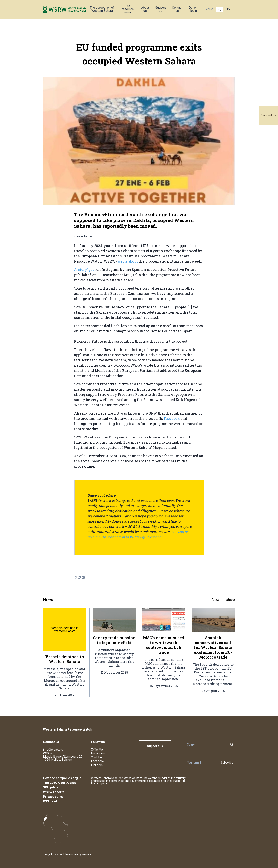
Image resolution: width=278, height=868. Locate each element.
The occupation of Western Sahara (102, 9)
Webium (87, 854)
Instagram (98, 753)
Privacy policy (53, 797)
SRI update (51, 787)
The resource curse (128, 9)
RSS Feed (50, 801)
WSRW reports (54, 792)
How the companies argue (62, 778)
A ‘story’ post (85, 270)
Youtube (96, 757)
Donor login (193, 9)
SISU (57, 854)
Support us (269, 115)
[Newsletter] (202, 763)
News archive (223, 600)
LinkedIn (97, 765)
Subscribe (227, 763)
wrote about (128, 261)
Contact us (177, 9)
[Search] (212, 9)
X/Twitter (97, 750)
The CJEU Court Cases (60, 783)
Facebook (172, 418)
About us (145, 9)
